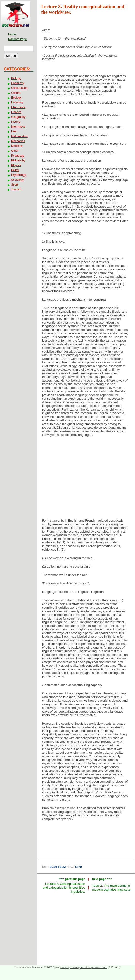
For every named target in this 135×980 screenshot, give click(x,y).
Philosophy (18, 160)
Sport (15, 185)
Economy (17, 102)
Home (12, 34)
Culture (16, 93)
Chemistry (18, 83)
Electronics (18, 107)
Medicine (17, 146)
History (16, 122)
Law (14, 131)
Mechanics (18, 141)
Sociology (17, 180)
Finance (16, 112)
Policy (15, 170)
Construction (19, 88)
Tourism (16, 189)
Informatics (18, 127)
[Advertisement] (86, 479)
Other (15, 151)
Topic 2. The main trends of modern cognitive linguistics (111, 888)
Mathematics (19, 136)
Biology (16, 78)
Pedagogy (18, 156)
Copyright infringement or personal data (84, 967)
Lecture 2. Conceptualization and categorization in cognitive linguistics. (64, 888)
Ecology (16, 98)
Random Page (18, 39)
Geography (18, 117)
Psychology (18, 175)
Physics (16, 165)
